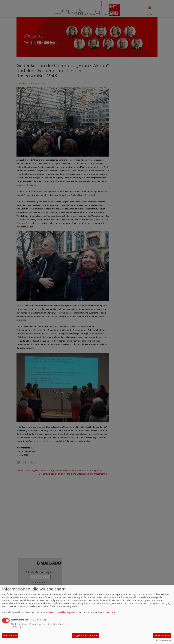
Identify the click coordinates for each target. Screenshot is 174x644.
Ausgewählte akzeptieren (85, 635)
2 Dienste (17, 627)
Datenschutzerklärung (59, 612)
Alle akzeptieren (162, 635)
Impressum (109, 612)
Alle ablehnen (10, 635)
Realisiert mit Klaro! (163, 641)
